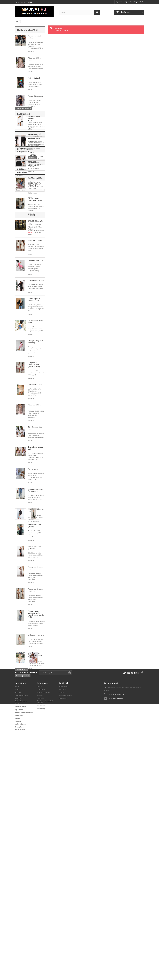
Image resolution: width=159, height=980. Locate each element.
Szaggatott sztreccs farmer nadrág (35, 490)
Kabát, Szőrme (22, 599)
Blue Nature (23, 670)
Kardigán (20, 588)
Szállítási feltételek (25, 613)
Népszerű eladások (28, 30)
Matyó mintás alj (34, 78)
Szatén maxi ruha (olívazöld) (35, 692)
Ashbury (21, 663)
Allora (21, 657)
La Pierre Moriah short (36, 281)
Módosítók (63, 926)
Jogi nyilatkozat (24, 616)
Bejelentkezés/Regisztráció (134, 2)
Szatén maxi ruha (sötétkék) (35, 734)
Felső (19, 547)
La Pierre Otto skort (35, 385)
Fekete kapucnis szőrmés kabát (34, 300)
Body (19, 551)
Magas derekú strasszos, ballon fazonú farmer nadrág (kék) (36, 800)
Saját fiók (64, 919)
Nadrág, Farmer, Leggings (26, 578)
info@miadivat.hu (118, 935)
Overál (19, 568)
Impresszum (23, 623)
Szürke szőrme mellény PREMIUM (35, 199)
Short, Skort (21, 581)
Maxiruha (20, 561)
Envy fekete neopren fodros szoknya (36, 157)
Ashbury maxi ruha (35, 220)
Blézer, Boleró (22, 595)
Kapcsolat (119, 2)
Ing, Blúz (20, 554)
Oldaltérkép (41, 945)
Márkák (21, 651)
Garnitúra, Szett (22, 571)
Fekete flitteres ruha (35, 96)
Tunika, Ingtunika (23, 564)
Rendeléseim (63, 923)
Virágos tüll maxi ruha (36, 821)
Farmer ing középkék (36, 178)
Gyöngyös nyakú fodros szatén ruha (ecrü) (35, 841)
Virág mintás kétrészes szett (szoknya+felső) (34, 365)
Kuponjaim (63, 934)
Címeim (62, 929)
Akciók (21, 870)
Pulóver (20, 585)
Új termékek (24, 685)
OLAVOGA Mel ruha (35, 260)
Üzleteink (22, 626)
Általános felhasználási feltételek (29, 620)
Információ (24, 607)
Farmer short (33, 469)
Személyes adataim (66, 931)
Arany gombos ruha (35, 240)
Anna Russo (23, 660)
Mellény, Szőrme (23, 592)
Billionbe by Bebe (24, 667)
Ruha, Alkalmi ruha (23, 557)
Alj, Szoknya (21, 575)
